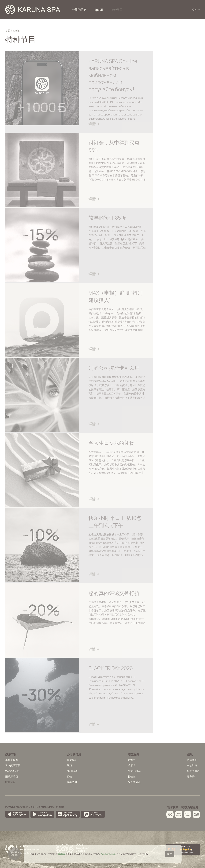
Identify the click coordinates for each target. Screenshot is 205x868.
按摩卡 (132, 765)
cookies (61, 854)
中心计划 (192, 765)
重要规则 (72, 760)
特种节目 (117, 10)
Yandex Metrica (108, 854)
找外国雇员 (134, 782)
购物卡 (132, 760)
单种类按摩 (12, 760)
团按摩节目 (12, 776)
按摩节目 (11, 754)
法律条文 (192, 760)
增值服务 (134, 754)
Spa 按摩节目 (13, 765)
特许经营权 (193, 771)
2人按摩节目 (12, 771)
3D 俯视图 (73, 771)
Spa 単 (99, 10)
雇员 (69, 765)
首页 (8, 31)
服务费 (191, 776)
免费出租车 (134, 771)
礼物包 (132, 776)
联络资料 (72, 782)
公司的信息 (79, 10)
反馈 (69, 776)
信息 (190, 754)
